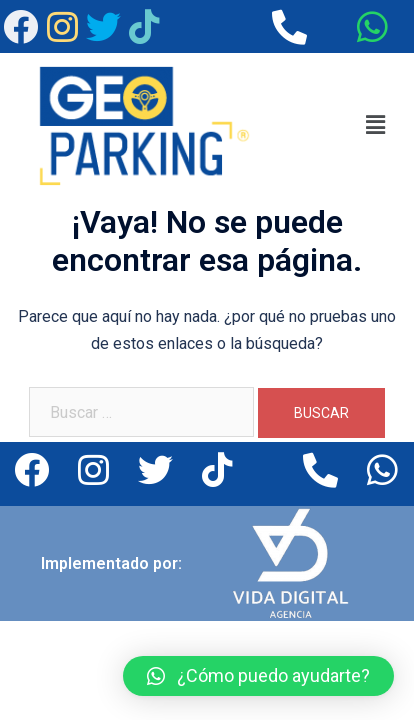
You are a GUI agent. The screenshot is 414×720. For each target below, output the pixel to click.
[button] (375, 125)
